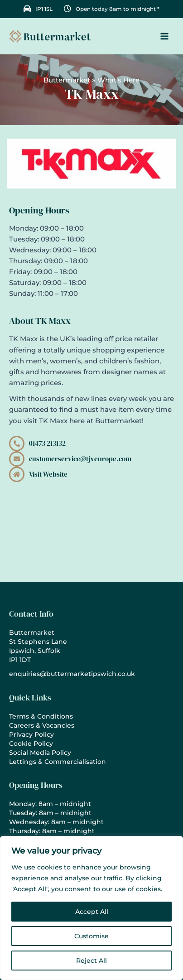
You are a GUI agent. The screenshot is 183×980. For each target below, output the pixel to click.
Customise (91, 936)
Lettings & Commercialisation (58, 762)
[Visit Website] (17, 474)
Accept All (92, 912)
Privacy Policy (31, 734)
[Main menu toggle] (164, 36)
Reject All (91, 961)
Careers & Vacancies (42, 725)
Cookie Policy (31, 743)
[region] (91, 908)
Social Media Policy (40, 753)
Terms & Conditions (41, 716)
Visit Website (48, 474)
